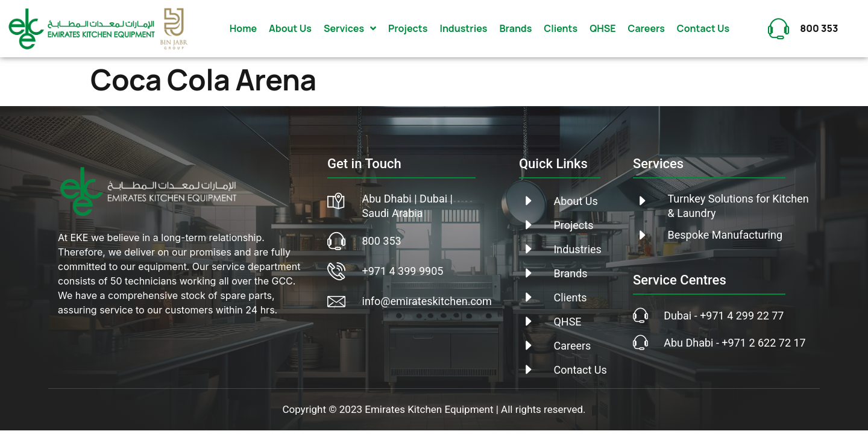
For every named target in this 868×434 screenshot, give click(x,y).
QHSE (602, 28)
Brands (515, 28)
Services (350, 28)
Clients (561, 28)
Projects (408, 28)
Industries (463, 28)
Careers (646, 28)
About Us (290, 28)
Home (243, 28)
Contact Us (703, 28)
